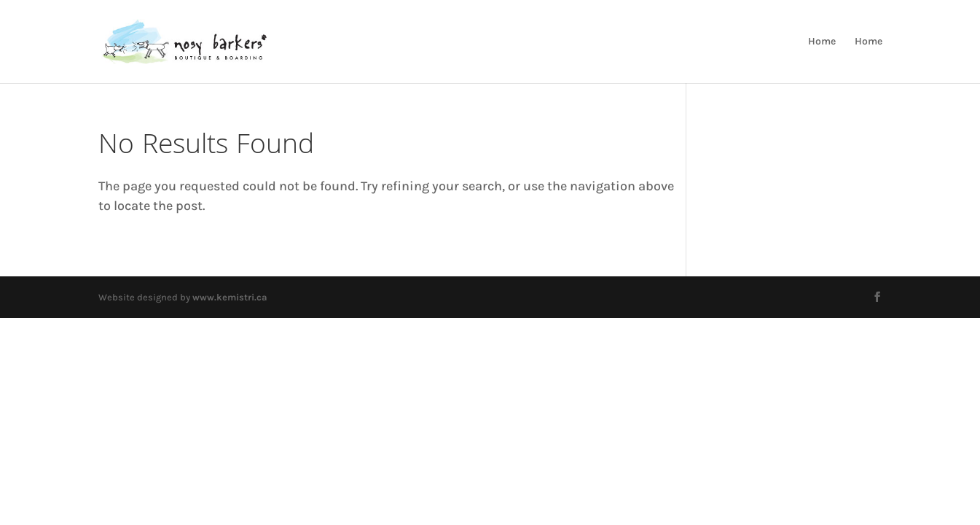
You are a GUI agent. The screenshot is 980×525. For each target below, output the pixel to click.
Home (822, 42)
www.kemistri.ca (230, 297)
